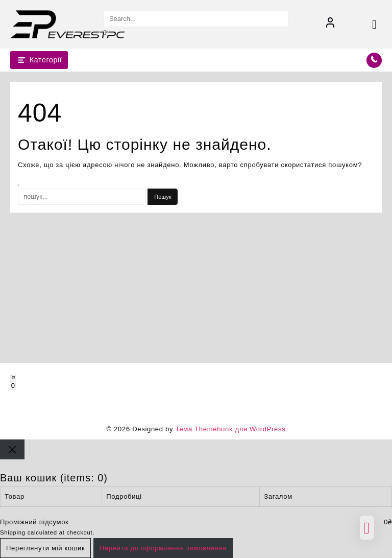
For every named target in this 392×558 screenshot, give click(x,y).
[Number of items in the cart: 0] (13, 382)
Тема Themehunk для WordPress (230, 429)
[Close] (12, 449)
